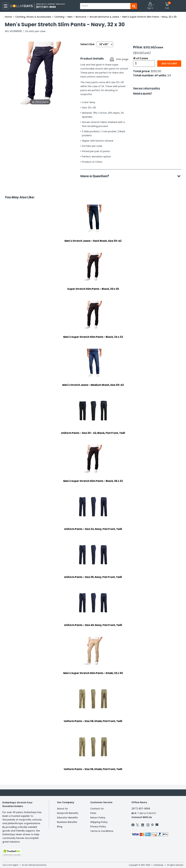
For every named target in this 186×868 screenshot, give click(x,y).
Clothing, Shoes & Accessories (33, 17)
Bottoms (81, 17)
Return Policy (98, 818)
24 (169, 75)
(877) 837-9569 (141, 809)
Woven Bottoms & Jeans (104, 17)
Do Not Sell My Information (34, 865)
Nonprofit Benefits (68, 813)
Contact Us (97, 809)
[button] (150, 6)
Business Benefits (67, 822)
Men (70, 17)
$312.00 (156, 71)
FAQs (93, 813)
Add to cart (169, 64)
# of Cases (141, 58)
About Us (62, 809)
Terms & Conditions (102, 831)
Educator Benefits (67, 818)
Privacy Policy (98, 827)
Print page (122, 59)
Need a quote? (143, 93)
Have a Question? (96, 176)
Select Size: (88, 44)
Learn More (157, 861)
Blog (60, 827)
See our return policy (147, 88)
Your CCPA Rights (10, 865)
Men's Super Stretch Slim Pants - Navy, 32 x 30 (149, 17)
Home (8, 17)
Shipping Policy (99, 822)
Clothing (59, 17)
